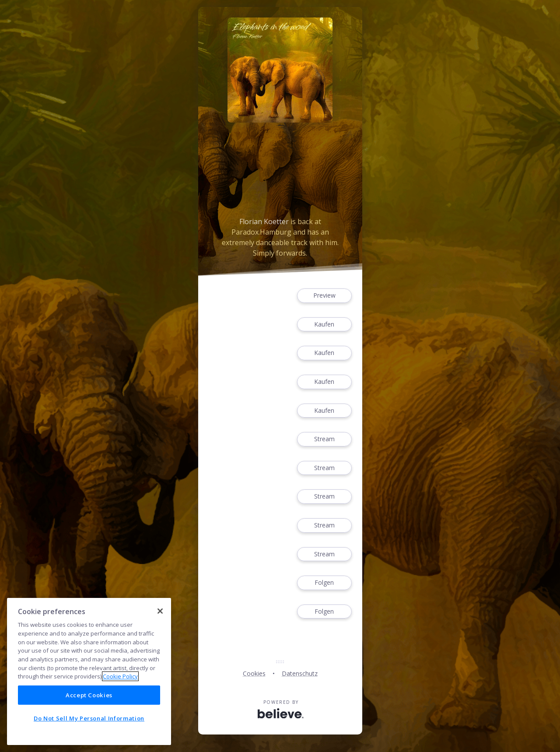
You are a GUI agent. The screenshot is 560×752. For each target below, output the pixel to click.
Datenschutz (300, 673)
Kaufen (324, 325)
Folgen (324, 583)
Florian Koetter (264, 221)
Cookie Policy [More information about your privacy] (120, 676)
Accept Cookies (89, 695)
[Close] (160, 611)
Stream (324, 439)
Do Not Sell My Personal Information (89, 718)
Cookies (254, 673)
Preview (324, 296)
